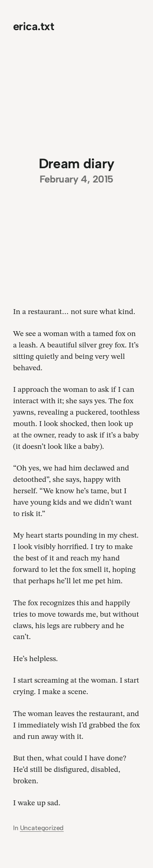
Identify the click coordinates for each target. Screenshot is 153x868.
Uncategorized (42, 828)
